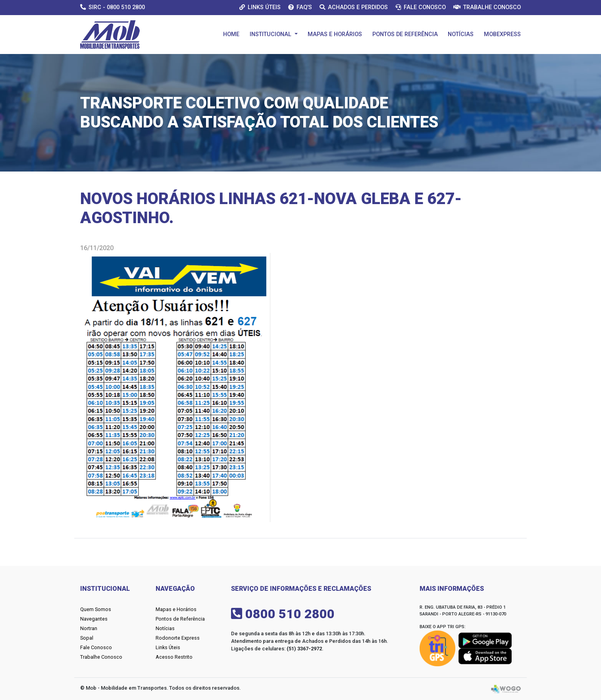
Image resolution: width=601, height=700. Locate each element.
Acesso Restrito (174, 657)
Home (231, 34)
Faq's (300, 7)
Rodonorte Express (178, 638)
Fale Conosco (421, 7)
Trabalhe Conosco (487, 7)
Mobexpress (502, 34)
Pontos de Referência (405, 34)
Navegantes (94, 619)
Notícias (461, 34)
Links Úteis (260, 7)
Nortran (89, 628)
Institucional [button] (271, 34)
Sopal (87, 638)
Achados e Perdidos (354, 7)
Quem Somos (96, 609)
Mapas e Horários (335, 34)
